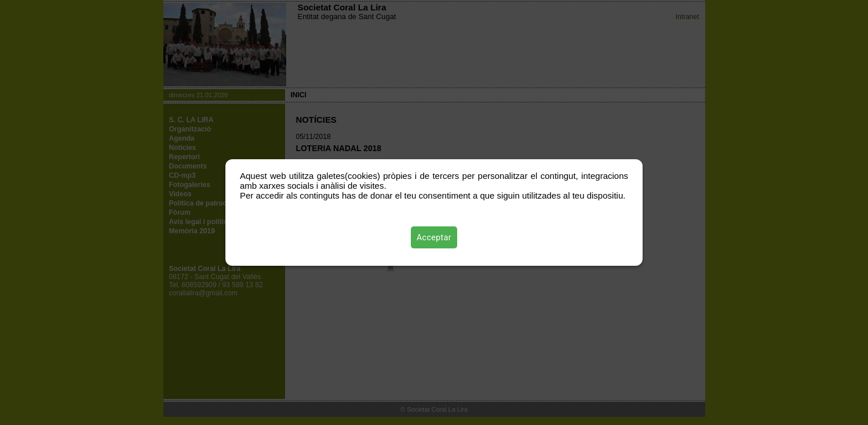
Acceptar (434, 237)
